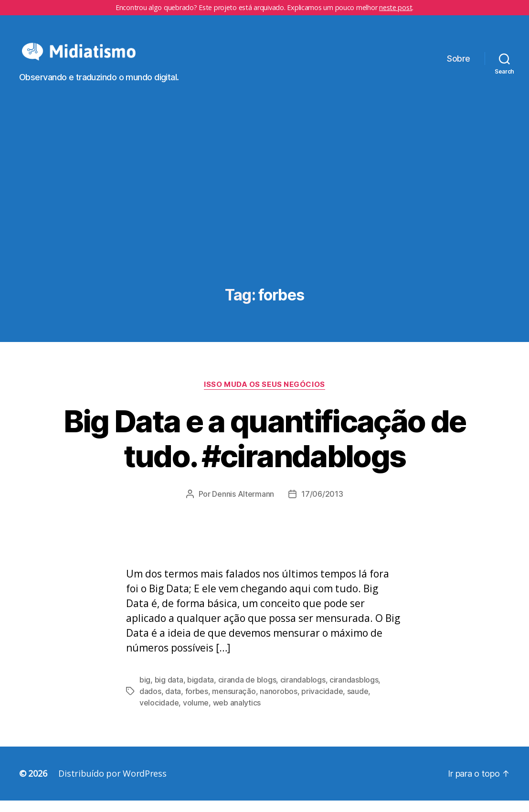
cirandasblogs (354, 691)
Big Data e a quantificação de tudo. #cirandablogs (265, 449)
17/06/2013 (322, 505)
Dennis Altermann (243, 505)
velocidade (159, 714)
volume (196, 714)
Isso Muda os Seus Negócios (264, 395)
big (145, 691)
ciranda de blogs (247, 691)
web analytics (237, 714)
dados (150, 703)
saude (358, 703)
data (173, 703)
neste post (396, 7)
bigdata (201, 691)
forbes (197, 703)
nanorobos (279, 703)
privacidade (322, 703)
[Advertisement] (264, 216)
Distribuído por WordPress (112, 785)
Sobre (459, 64)
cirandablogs (303, 691)
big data (169, 691)
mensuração (234, 703)
